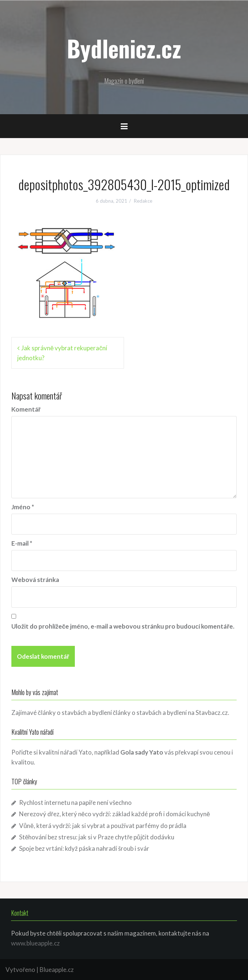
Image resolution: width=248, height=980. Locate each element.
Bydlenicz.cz (124, 48)
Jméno (23, 507)
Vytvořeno (20, 970)
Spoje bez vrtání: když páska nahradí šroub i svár (84, 848)
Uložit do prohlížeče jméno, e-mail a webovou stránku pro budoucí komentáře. (123, 626)
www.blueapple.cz (35, 943)
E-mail (22, 543)
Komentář (26, 409)
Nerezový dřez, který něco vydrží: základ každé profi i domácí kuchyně (115, 814)
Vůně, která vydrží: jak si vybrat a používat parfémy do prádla (103, 826)
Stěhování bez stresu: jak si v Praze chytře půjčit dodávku (97, 837)
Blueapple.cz (57, 970)
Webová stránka (35, 580)
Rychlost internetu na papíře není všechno (75, 802)
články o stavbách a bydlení (150, 713)
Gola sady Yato (142, 752)
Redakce (143, 201)
